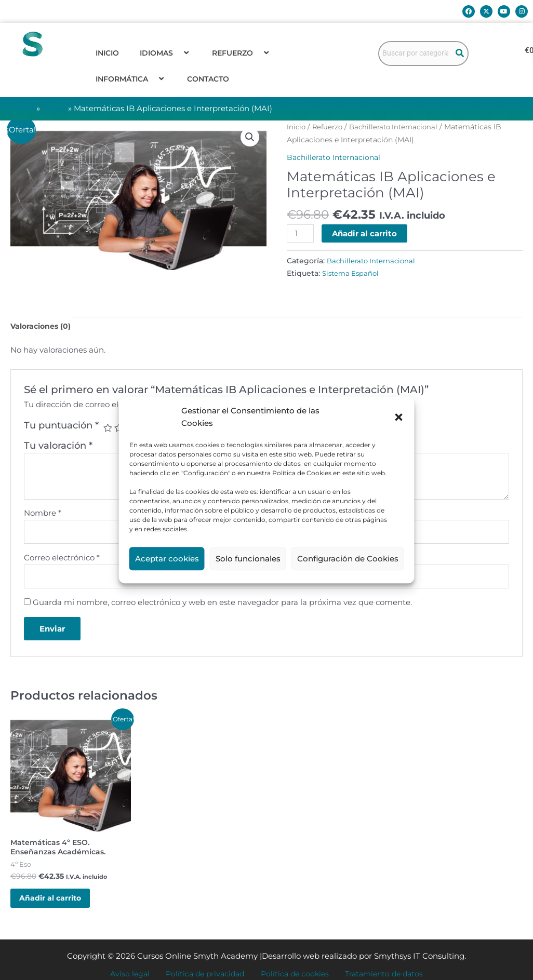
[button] (399, 418)
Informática (131, 79)
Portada (21, 108)
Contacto (208, 79)
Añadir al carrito (366, 233)
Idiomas (165, 53)
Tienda (57, 108)
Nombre (43, 514)
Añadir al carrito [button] (58, 908)
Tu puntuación (61, 427)
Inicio (107, 53)
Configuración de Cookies (348, 559)
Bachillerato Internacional (399, 127)
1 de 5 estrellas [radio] (108, 429)
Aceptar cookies (167, 559)
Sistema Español (352, 274)
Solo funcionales (248, 559)
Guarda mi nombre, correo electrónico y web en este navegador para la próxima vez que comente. (222, 607)
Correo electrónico (62, 561)
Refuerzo (242, 53)
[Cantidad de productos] (301, 234)
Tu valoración (58, 447)
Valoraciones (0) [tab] (42, 327)
